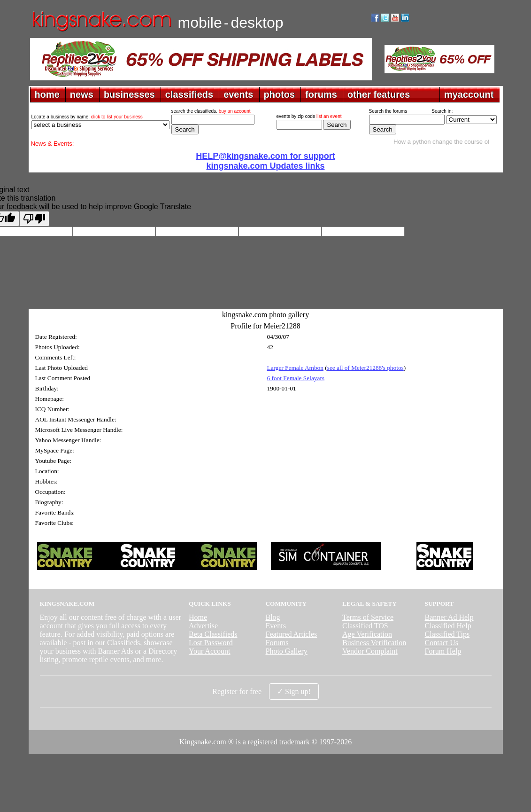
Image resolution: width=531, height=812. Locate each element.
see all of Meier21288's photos (366, 368)
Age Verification (367, 634)
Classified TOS (365, 626)
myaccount (469, 94)
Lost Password (211, 643)
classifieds (189, 94)
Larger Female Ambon (295, 368)
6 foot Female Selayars (296, 378)
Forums (277, 643)
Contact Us (442, 643)
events (238, 94)
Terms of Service (368, 617)
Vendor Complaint (370, 651)
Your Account (210, 651)
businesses (129, 94)
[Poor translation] (34, 219)
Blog (273, 617)
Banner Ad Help (449, 617)
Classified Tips (447, 634)
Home (198, 617)
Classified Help (448, 626)
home (47, 94)
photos (280, 94)
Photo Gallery (286, 651)
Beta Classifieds (213, 634)
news (82, 94)
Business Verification (374, 643)
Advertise (203, 626)
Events (276, 626)
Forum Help (443, 651)
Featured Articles (291, 634)
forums (321, 94)
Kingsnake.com (203, 742)
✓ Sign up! (294, 691)
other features (379, 94)
